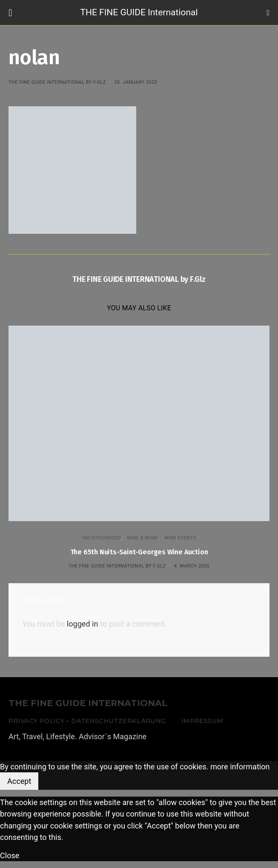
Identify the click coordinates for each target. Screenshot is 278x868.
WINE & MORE (143, 538)
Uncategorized (101, 538)
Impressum (202, 721)
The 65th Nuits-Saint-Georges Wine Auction (139, 552)
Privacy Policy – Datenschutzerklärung (87, 721)
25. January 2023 (136, 82)
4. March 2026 (192, 566)
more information (240, 767)
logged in (83, 624)
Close (10, 855)
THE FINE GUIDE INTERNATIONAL (88, 703)
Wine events (180, 538)
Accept (19, 781)
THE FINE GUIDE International (139, 12)
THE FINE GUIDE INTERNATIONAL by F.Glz (57, 82)
